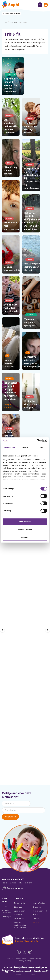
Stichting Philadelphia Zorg (27, 941)
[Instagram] (25, 952)
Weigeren (25, 537)
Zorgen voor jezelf (40, 911)
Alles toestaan (25, 522)
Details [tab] (25, 447)
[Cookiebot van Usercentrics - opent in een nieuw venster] (37, 441)
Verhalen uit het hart (7, 911)
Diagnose (18, 907)
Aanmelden (10, 817)
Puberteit (18, 915)
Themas (13, 22)
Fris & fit (36, 923)
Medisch (36, 919)
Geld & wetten (20, 928)
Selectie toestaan (25, 529)
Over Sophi (6, 917)
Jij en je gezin (20, 911)
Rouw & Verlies (39, 903)
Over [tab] (41, 447)
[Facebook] (19, 952)
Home (4, 906)
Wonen (36, 915)
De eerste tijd (20, 903)
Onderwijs (37, 907)
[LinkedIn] (31, 952)
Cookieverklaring (35, 959)
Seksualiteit (19, 919)
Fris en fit (23, 22)
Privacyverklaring (25, 961)
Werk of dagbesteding (20, 924)
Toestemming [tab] (9, 447)
